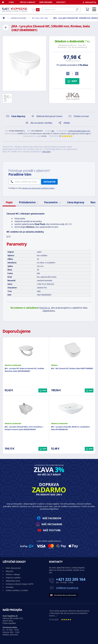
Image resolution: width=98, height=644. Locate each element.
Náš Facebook (52, 518)
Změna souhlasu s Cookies (17, 590)
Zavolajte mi (49, 182)
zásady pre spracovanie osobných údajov (38, 188)
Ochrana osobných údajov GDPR (19, 584)
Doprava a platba (13, 578)
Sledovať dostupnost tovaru (49, 116)
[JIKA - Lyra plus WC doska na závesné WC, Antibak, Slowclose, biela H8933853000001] (26, 351)
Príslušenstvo (28, 202)
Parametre (52, 202)
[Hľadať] (61, 9)
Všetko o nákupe (27, 2)
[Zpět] (6, 27)
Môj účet (10, 571)
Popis (9, 202)
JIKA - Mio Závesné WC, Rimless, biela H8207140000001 (72, 368)
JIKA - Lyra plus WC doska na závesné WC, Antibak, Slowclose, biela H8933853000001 (24, 370)
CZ (34, 10)
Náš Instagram (52, 524)
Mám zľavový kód (13, 568)
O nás (11, 2)
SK (38, 10)
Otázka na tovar (81, 116)
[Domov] (4, 2)
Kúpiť (74, 81)
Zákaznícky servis (13, 581)
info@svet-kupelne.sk (67, 588)
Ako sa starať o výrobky (41, 123)
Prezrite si (45, 308)
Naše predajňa (46, 2)
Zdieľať (67, 123)
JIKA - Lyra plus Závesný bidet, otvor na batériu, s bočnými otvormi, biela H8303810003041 (24, 428)
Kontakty (61, 2)
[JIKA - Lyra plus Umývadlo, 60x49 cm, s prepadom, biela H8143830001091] (72, 409)
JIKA (53, 131)
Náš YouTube (52, 530)
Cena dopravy (76, 202)
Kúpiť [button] (44, 390)
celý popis (46, 152)
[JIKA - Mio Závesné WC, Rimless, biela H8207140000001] (72, 351)
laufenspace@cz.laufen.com (79, 131)
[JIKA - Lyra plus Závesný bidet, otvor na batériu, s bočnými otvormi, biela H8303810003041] (26, 409)
